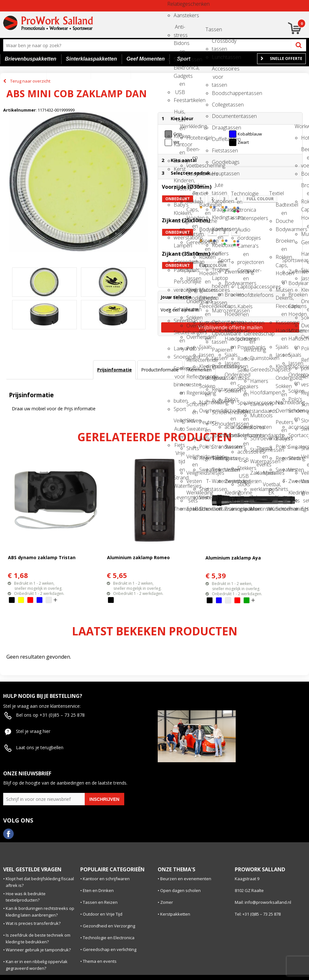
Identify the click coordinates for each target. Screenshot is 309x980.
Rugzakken (218, 401)
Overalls (192, 325)
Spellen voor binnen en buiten (179, 370)
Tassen (211, 29)
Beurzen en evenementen (186, 879)
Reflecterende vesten (192, 379)
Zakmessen (256, 497)
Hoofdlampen (256, 392)
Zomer (167, 902)
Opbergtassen (218, 322)
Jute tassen (218, 187)
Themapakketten (179, 509)
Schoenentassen (218, 412)
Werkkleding (186, 126)
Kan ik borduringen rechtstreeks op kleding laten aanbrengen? (40, 912)
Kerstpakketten (175, 914)
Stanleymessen (256, 450)
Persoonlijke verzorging (179, 284)
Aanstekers (179, 15)
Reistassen (218, 378)
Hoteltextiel (192, 138)
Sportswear (288, 260)
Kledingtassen (218, 217)
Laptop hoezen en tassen (218, 280)
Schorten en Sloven (192, 406)
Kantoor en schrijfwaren (106, 879)
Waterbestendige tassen (218, 483)
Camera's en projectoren (243, 248)
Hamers (256, 381)
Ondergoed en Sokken (192, 303)
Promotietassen (218, 366)
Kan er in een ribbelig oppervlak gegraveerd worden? (37, 965)
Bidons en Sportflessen (179, 45)
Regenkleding (192, 393)
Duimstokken (256, 358)
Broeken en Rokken (192, 187)
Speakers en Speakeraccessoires (243, 388)
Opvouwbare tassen (218, 336)
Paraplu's (179, 270)
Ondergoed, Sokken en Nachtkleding (205, 380)
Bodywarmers (192, 174)
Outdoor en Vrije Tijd (103, 914)
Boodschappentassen (218, 93)
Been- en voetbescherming (192, 151)
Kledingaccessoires (192, 290)
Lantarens (256, 404)
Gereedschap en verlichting (249, 336)
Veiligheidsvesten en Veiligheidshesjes (192, 459)
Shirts (230, 458)
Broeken (230, 295)
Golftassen (218, 509)
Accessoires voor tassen (218, 71)
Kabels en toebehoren (243, 308)
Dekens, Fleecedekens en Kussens (205, 300)
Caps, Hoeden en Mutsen (192, 212)
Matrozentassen (218, 311)
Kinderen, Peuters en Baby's (179, 183)
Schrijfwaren (179, 309)
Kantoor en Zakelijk (179, 146)
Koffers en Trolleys (218, 256)
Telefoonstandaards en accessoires (243, 437)
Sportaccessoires (230, 435)
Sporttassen (218, 435)
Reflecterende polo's (192, 362)
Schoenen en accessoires (230, 413)
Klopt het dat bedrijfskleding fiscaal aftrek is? (40, 882)
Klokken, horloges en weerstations (179, 215)
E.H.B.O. (192, 509)
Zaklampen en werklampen (256, 475)
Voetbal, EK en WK (269, 486)
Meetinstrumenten (256, 509)
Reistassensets (218, 389)
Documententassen (218, 116)
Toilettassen (218, 470)
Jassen (192, 278)
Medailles (269, 473)
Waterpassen (256, 461)
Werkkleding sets (192, 495)
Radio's (243, 359)
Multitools (256, 415)
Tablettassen (218, 458)
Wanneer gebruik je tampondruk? (38, 950)
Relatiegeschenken (173, 4)
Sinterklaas (179, 321)
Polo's (192, 348)
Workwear (300, 126)
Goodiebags (218, 162)
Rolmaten (256, 427)
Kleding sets (230, 495)
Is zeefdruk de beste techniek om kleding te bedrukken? (38, 938)
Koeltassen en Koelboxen (218, 231)
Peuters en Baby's (205, 424)
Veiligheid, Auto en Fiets (179, 423)
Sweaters (192, 429)
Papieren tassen (218, 352)
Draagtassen (218, 128)
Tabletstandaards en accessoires (243, 413)
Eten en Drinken (98, 890)
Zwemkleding (230, 272)
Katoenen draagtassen (218, 203)
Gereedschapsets (256, 369)
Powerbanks (243, 347)
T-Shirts (192, 442)
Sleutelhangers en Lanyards (179, 334)
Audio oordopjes (243, 232)
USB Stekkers (243, 462)
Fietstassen (218, 150)
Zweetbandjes (230, 481)
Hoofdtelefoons (243, 295)
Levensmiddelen (179, 497)
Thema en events (262, 450)
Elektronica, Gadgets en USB (179, 70)
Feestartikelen (179, 100)
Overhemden (192, 337)
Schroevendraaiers (256, 438)
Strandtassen (218, 447)
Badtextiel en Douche (205, 207)
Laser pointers (243, 333)
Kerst (179, 169)
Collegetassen (218, 105)
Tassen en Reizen (100, 902)
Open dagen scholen (180, 890)
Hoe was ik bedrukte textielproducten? (26, 897)
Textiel (198, 193)
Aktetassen (218, 497)
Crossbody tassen (218, 43)
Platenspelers (243, 218)
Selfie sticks (243, 372)
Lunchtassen (218, 57)
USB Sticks (243, 478)
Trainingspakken (230, 509)
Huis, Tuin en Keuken (179, 114)
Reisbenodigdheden (179, 298)
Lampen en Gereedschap (179, 248)
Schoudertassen (218, 424)
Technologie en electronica (237, 196)
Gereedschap (192, 242)
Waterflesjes (179, 486)
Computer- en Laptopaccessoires (243, 272)
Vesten (192, 481)
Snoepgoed (179, 357)
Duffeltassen (218, 139)
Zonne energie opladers (243, 495)
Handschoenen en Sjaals (192, 256)
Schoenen (205, 509)
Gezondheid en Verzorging (109, 926)
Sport (179, 409)
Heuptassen (218, 173)
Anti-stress (179, 29)
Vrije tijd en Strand (179, 455)
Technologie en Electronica (109, 938)
